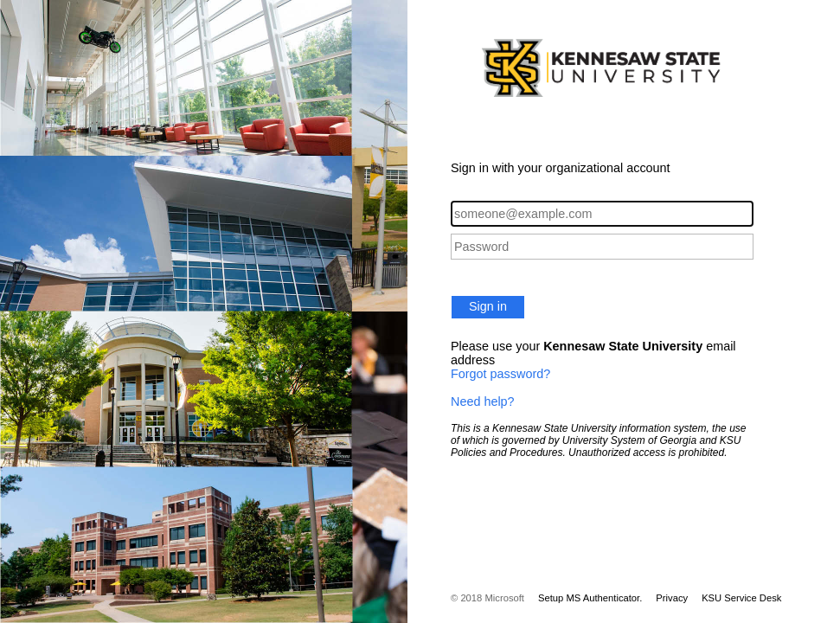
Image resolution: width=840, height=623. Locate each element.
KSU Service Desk (741, 598)
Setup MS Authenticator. (590, 598)
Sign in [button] (488, 306)
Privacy (672, 598)
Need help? (483, 401)
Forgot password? (500, 374)
